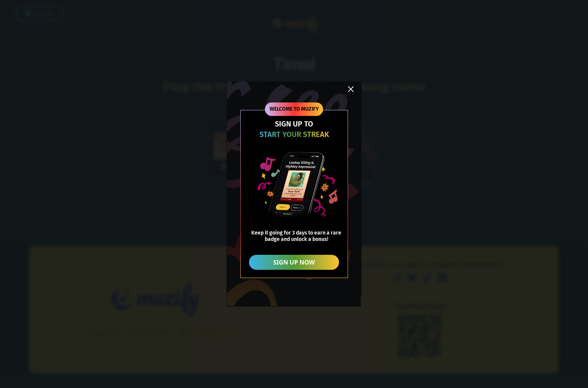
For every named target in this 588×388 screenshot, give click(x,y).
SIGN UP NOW (294, 262)
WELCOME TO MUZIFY (294, 109)
